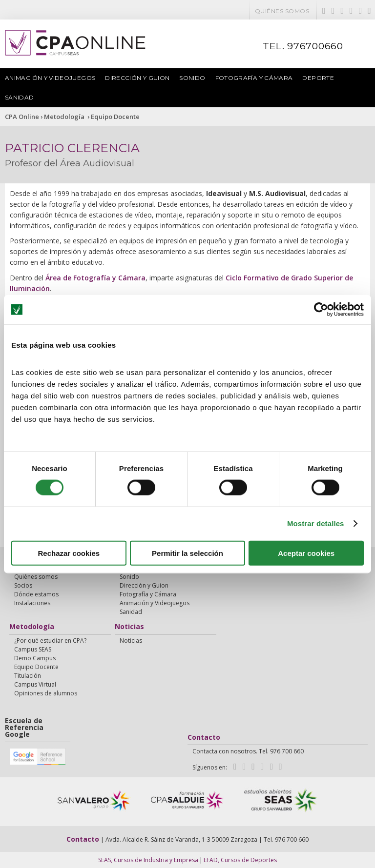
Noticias (129, 627)
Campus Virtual (35, 684)
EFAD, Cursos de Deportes (240, 860)
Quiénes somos (282, 11)
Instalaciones (32, 603)
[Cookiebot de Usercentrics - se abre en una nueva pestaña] (321, 310)
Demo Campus (35, 658)
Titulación (28, 676)
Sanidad (20, 97)
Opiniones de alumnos (46, 693)
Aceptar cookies (306, 553)
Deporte (318, 78)
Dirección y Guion (137, 78)
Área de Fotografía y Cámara (95, 278)
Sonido (192, 78)
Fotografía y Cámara (254, 78)
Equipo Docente (115, 117)
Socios (23, 585)
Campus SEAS (33, 649)
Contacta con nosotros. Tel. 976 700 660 (248, 751)
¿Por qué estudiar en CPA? (50, 641)
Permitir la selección (187, 553)
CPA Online (22, 117)
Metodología (65, 117)
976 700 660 (292, 839)
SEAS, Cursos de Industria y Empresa (148, 860)
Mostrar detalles (316, 523)
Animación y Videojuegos (50, 78)
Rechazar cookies (69, 553)
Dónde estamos (36, 594)
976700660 (315, 46)
